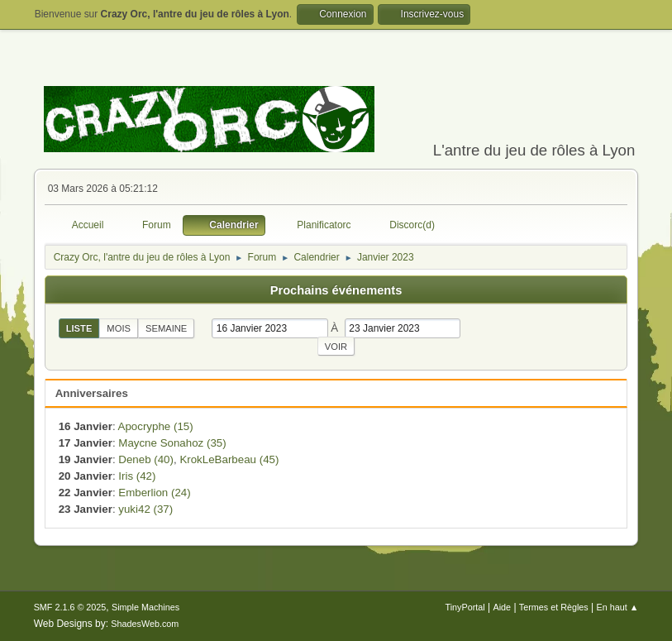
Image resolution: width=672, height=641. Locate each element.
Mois (119, 328)
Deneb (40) (146, 459)
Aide (502, 607)
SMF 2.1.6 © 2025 (70, 607)
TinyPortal (465, 607)
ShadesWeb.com (145, 624)
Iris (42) (137, 476)
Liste (79, 328)
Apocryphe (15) (156, 426)
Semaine (166, 328)
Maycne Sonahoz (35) (172, 443)
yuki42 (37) (145, 509)
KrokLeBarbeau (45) (229, 459)
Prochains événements (336, 290)
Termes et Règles (554, 607)
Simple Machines (145, 607)
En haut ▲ (618, 607)
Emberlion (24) (154, 493)
